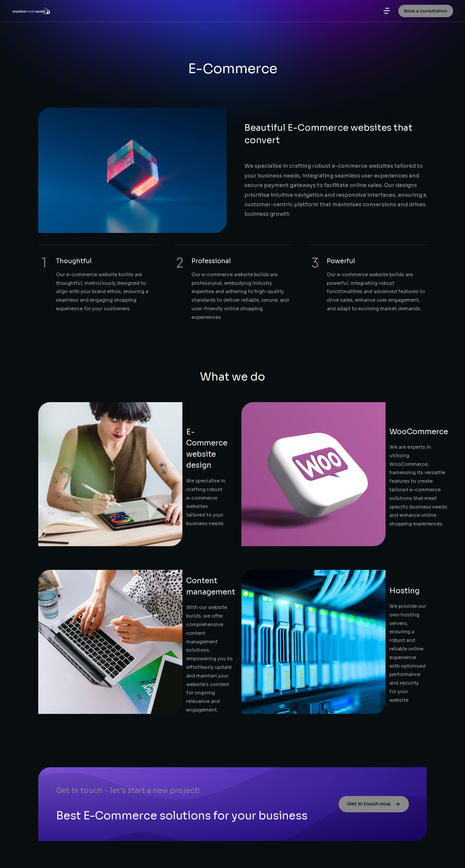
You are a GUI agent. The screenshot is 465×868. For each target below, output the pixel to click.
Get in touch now (370, 624)
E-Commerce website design (164, 420)
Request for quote (64, 829)
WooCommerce (342, 408)
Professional (211, 261)
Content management (150, 485)
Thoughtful (74, 261)
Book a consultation (426, 15)
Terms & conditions (403, 854)
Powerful (341, 261)
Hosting (328, 489)
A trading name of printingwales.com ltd (316, 854)
